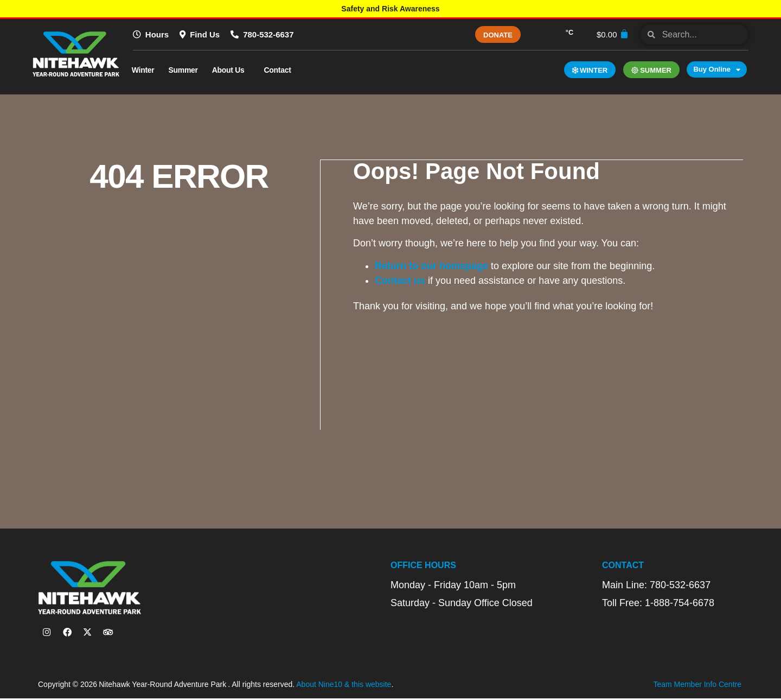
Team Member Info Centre (697, 686)
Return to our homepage (432, 265)
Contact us (401, 280)
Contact (280, 70)
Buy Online (717, 69)
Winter (143, 70)
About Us (231, 70)
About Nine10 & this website (344, 686)
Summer (183, 70)
